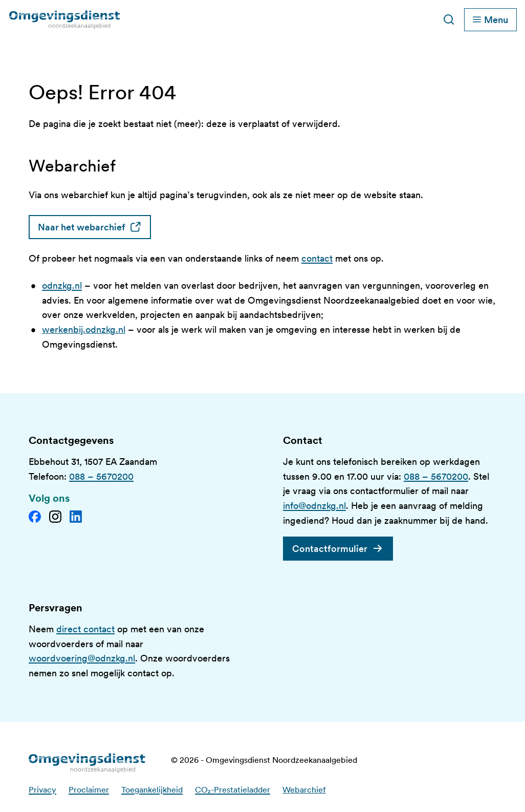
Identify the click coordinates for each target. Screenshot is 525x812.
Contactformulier (330, 549)
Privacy (42, 790)
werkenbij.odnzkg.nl (84, 329)
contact (317, 258)
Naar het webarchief (94, 227)
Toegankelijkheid (152, 790)
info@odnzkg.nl (314, 506)
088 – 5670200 (101, 476)
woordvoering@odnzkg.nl (82, 658)
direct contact (85, 629)
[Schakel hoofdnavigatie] (490, 20)
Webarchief (304, 790)
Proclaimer (89, 790)
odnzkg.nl (62, 285)
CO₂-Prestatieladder (233, 790)
